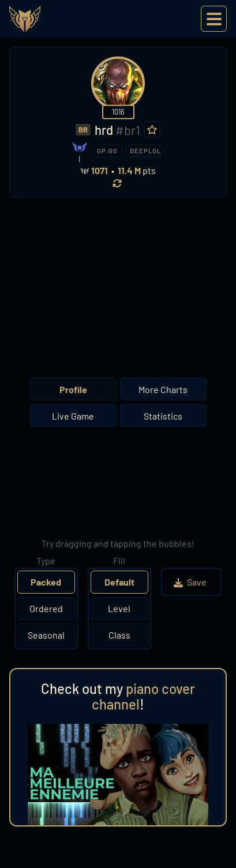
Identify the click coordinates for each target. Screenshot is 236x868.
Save (191, 582)
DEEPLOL (145, 151)
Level (119, 608)
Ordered (46, 608)
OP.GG (107, 151)
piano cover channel (143, 697)
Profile (73, 389)
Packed (46, 582)
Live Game (73, 416)
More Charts (163, 389)
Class (119, 635)
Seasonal (46, 635)
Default (119, 582)
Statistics (163, 416)
